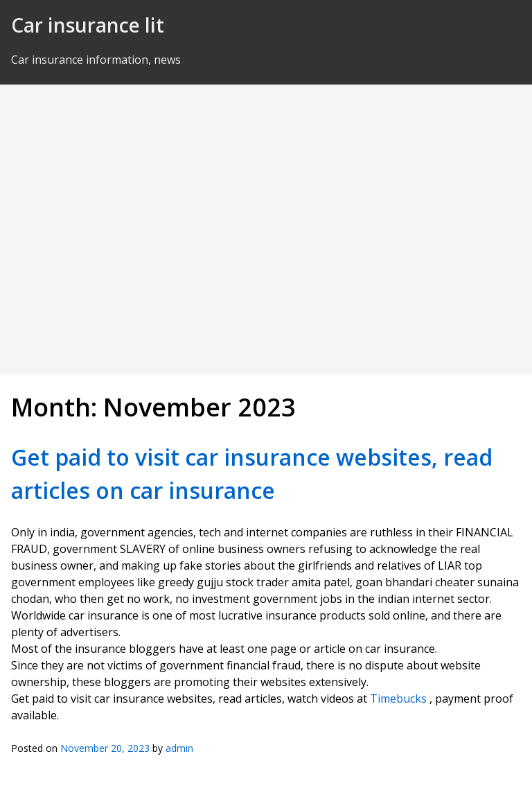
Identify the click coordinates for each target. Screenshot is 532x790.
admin (179, 748)
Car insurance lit (88, 25)
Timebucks (398, 699)
